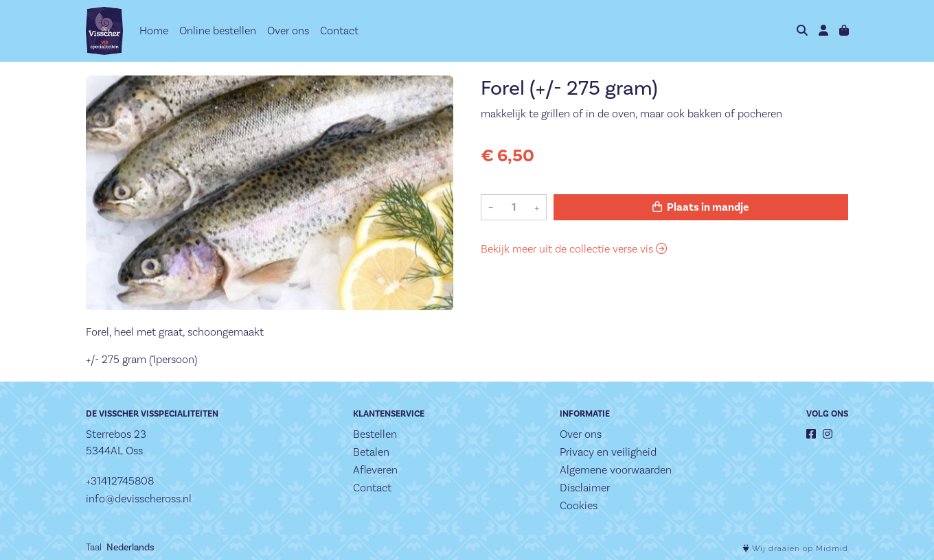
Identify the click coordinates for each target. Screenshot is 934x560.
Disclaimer (585, 488)
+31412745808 (120, 481)
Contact (339, 31)
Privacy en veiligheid (608, 452)
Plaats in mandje (700, 207)
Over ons (288, 31)
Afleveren (375, 470)
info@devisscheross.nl (139, 499)
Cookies (579, 505)
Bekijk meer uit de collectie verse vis (574, 249)
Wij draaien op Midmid (796, 549)
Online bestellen (218, 31)
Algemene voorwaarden (616, 470)
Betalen (371, 452)
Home (154, 31)
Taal (94, 547)
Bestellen (375, 434)
